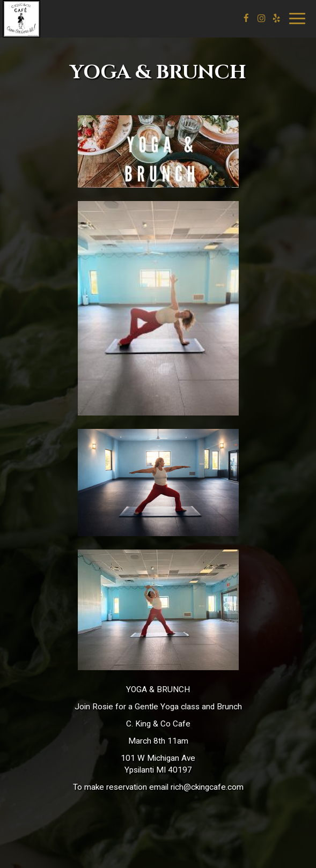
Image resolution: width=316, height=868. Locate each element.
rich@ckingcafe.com (207, 787)
